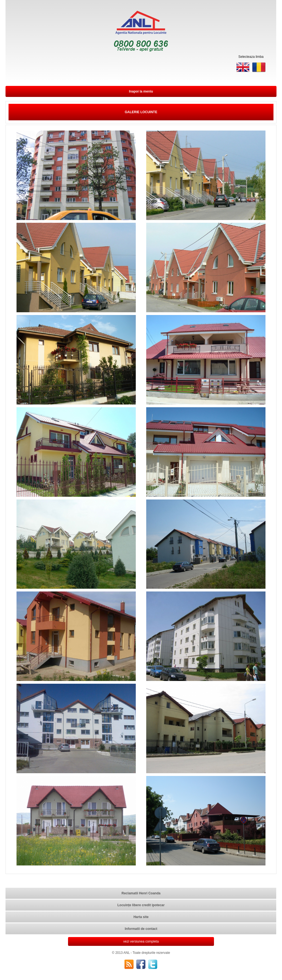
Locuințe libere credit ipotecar (141, 905)
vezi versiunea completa (141, 941)
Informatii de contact (141, 929)
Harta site (141, 917)
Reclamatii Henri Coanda (141, 893)
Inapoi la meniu (141, 91)
